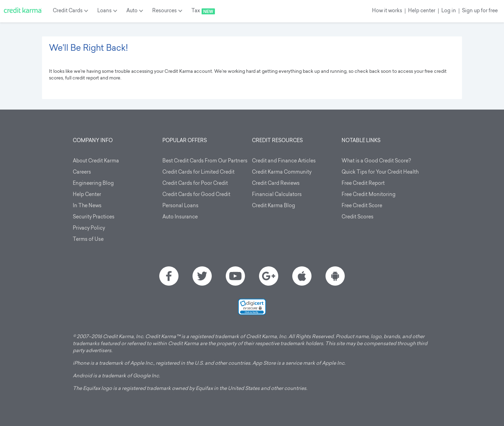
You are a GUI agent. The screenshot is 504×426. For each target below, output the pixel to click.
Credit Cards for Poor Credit (195, 184)
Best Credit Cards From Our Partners (205, 161)
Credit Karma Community (282, 172)
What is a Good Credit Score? (376, 161)
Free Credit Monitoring (369, 195)
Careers (82, 172)
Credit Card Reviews (276, 184)
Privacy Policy (89, 228)
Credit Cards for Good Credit (196, 195)
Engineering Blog (93, 184)
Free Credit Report (363, 184)
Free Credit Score (362, 206)
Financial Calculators (277, 195)
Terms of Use (88, 240)
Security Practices (94, 217)
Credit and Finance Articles (284, 161)
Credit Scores (358, 217)
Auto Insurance (180, 217)
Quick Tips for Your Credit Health (380, 172)
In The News (87, 206)
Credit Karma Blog (274, 206)
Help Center (87, 195)
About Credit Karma (96, 161)
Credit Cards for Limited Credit (198, 172)
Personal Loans (180, 206)
